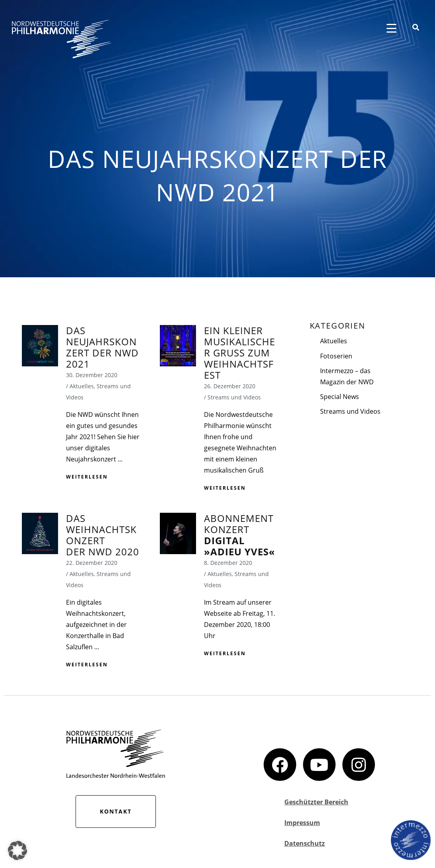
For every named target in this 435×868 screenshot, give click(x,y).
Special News (340, 397)
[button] (17, 850)
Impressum (302, 823)
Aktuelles (334, 341)
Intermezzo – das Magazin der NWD (347, 376)
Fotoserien (336, 356)
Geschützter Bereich (316, 802)
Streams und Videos (350, 411)
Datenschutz (305, 843)
